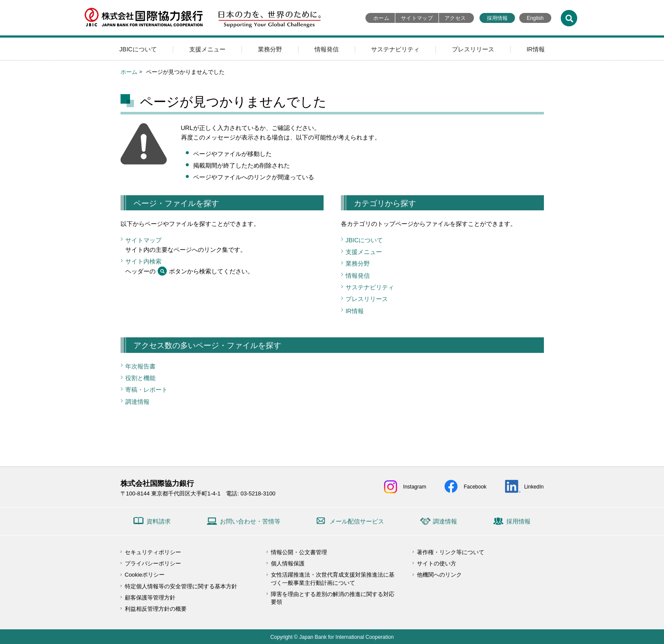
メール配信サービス (357, 521)
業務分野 (270, 49)
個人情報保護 (288, 563)
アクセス (455, 18)
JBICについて (138, 49)
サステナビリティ (395, 49)
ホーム (381, 18)
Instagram (415, 487)
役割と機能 (140, 378)
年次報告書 (140, 366)
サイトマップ (417, 18)
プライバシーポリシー (153, 563)
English (535, 18)
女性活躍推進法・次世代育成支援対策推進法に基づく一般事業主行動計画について (333, 579)
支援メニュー (207, 49)
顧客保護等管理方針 (150, 598)
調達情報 (137, 402)
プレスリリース (473, 49)
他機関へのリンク (439, 575)
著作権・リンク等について (451, 552)
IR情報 (536, 49)
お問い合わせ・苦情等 (250, 521)
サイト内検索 (143, 261)
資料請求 (159, 521)
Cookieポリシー (145, 575)
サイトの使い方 (437, 563)
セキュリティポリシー (153, 552)
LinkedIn (534, 487)
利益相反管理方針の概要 (156, 609)
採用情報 (497, 18)
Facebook (475, 487)
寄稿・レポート (146, 390)
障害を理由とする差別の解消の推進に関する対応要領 (333, 598)
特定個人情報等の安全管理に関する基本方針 (181, 586)
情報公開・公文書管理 (299, 552)
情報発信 (327, 49)
